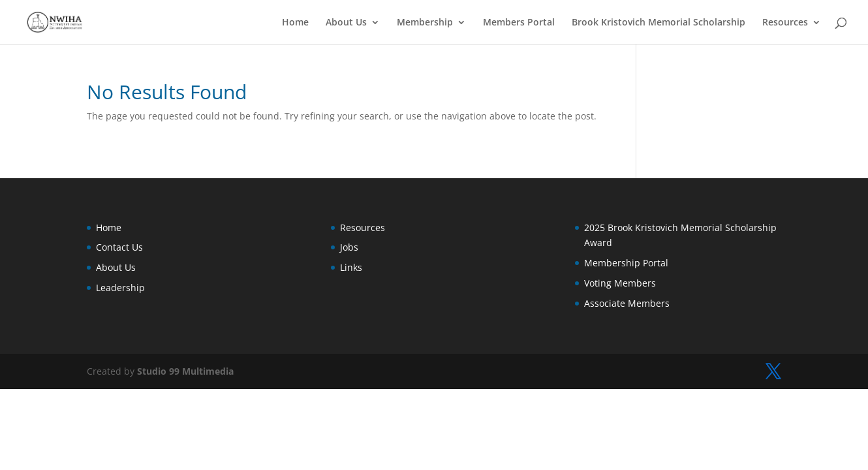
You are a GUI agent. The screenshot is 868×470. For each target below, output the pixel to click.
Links (351, 267)
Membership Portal (626, 263)
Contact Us (119, 247)
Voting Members (620, 283)
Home (295, 23)
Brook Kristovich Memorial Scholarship (659, 23)
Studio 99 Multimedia (185, 371)
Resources (785, 23)
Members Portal (519, 23)
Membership (425, 23)
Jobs (349, 247)
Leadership (120, 288)
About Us (346, 23)
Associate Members (627, 303)
